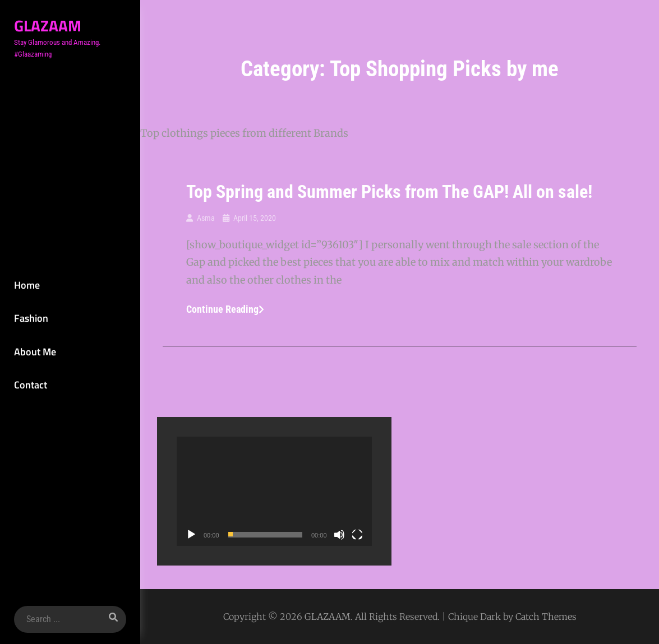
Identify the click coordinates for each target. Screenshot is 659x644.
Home (27, 285)
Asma (206, 218)
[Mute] (339, 535)
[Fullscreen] (357, 535)
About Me (35, 352)
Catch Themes (546, 617)
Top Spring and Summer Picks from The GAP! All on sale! (389, 192)
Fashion (31, 318)
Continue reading (225, 309)
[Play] (191, 535)
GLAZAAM (48, 26)
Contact (31, 385)
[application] (274, 491)
